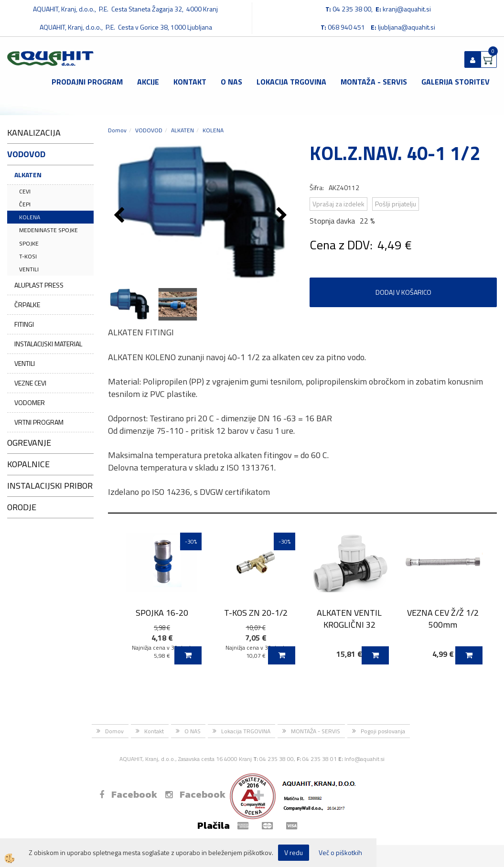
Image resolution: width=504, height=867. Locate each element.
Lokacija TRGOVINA (291, 82)
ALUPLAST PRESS (39, 285)
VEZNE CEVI (30, 383)
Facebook (128, 794)
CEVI (25, 191)
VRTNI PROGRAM (39, 422)
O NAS (231, 82)
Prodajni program (87, 82)
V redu (294, 852)
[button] (283, 216)
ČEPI (25, 204)
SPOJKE (29, 243)
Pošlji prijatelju (396, 204)
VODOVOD (149, 130)
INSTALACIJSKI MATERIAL (48, 344)
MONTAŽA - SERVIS (374, 82)
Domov (117, 130)
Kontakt (190, 82)
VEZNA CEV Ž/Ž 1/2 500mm (443, 619)
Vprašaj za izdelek (338, 204)
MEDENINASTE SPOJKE (48, 230)
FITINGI (24, 324)
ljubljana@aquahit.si (407, 27)
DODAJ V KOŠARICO (403, 292)
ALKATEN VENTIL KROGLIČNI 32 (349, 619)
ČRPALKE (27, 305)
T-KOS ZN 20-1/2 (256, 613)
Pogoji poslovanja (383, 731)
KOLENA (30, 217)
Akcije (148, 82)
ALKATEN (28, 175)
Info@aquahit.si (365, 759)
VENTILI (29, 269)
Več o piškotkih (340, 853)
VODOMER (30, 402)
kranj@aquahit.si (407, 9)
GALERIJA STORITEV (456, 82)
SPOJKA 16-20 (162, 613)
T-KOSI (28, 256)
